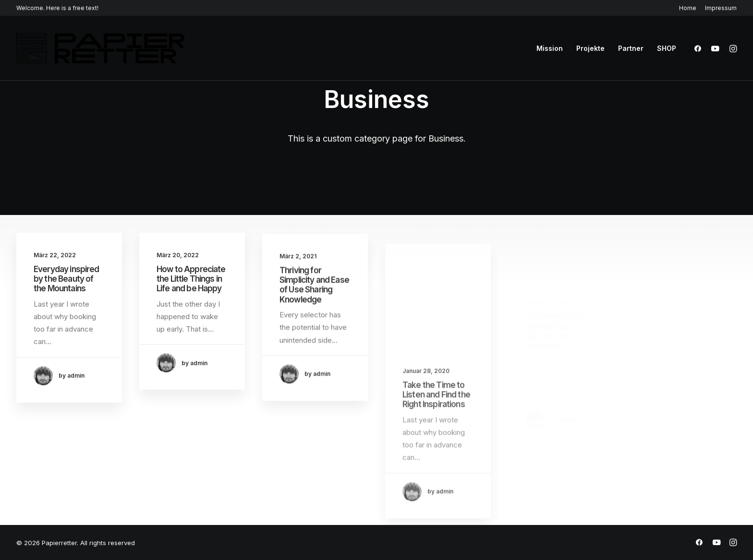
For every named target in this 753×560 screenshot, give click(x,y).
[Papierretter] (100, 48)
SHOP (667, 48)
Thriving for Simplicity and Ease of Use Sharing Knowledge (314, 293)
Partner (631, 48)
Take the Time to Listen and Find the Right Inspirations (436, 421)
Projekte (590, 48)
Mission (550, 48)
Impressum (721, 8)
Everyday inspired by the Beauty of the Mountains (67, 279)
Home (688, 8)
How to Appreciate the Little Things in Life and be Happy (191, 280)
